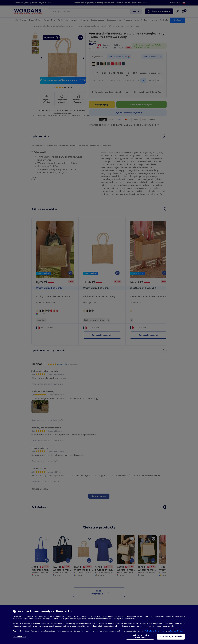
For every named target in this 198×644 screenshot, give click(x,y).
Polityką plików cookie (155, 631)
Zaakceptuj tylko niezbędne (140, 636)
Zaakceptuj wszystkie (171, 636)
